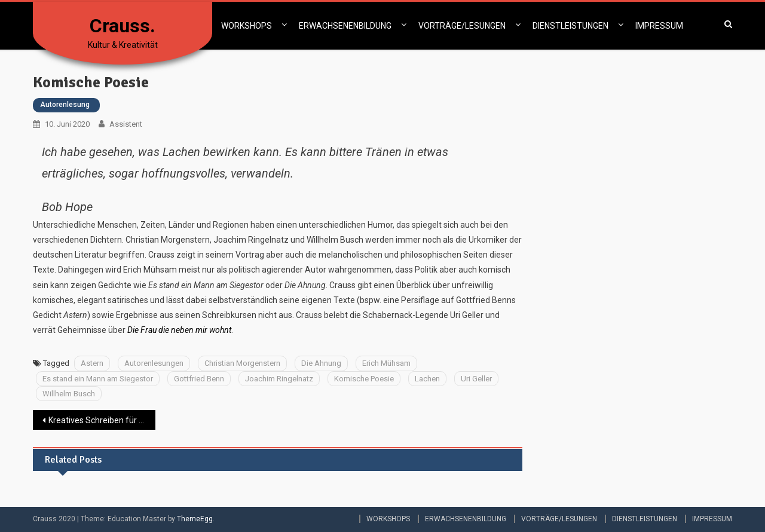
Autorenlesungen (154, 363)
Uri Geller (476, 379)
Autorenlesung (65, 105)
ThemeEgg (195, 519)
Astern (92, 363)
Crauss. (123, 26)
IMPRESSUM (659, 26)
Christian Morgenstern (242, 363)
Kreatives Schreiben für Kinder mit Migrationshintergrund (102, 420)
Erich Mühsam (386, 363)
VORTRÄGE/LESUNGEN (462, 26)
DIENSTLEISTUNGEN (570, 26)
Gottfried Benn (199, 379)
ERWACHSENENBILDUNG (345, 26)
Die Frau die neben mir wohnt (179, 330)
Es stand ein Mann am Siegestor (98, 379)
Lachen (427, 379)
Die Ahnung (321, 363)
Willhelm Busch (69, 394)
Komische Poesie (364, 379)
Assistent (126, 124)
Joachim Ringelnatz (279, 379)
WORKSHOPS (247, 26)
